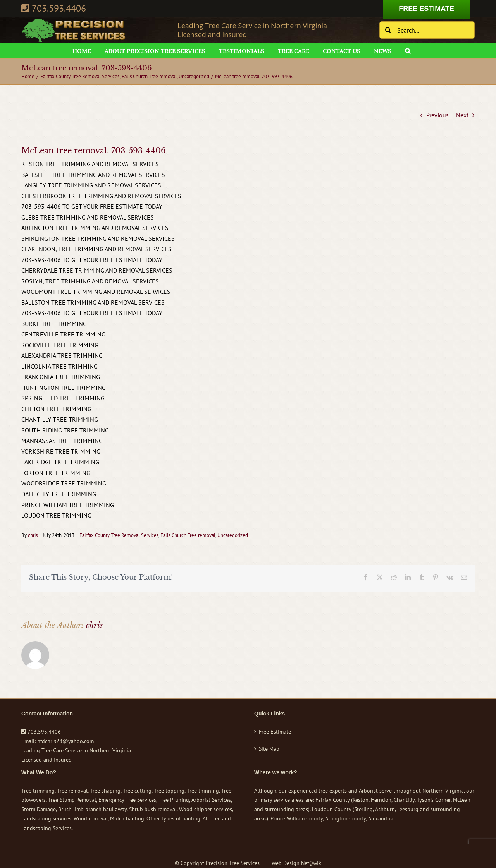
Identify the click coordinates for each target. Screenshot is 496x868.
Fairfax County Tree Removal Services (119, 535)
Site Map (269, 749)
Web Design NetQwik (296, 863)
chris (33, 535)
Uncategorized (233, 535)
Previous (437, 115)
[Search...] (427, 30)
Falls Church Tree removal (188, 535)
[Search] (388, 30)
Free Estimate (275, 732)
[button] (408, 51)
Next (462, 115)
